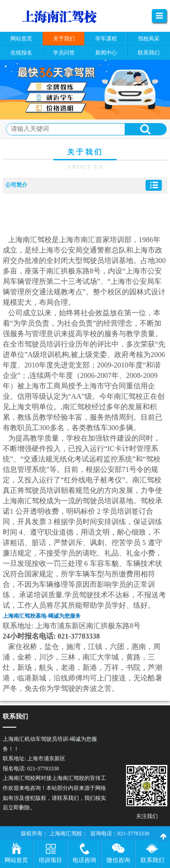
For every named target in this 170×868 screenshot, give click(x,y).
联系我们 (152, 860)
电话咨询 (84, 860)
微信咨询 (118, 860)
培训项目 (50, 860)
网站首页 (16, 860)
